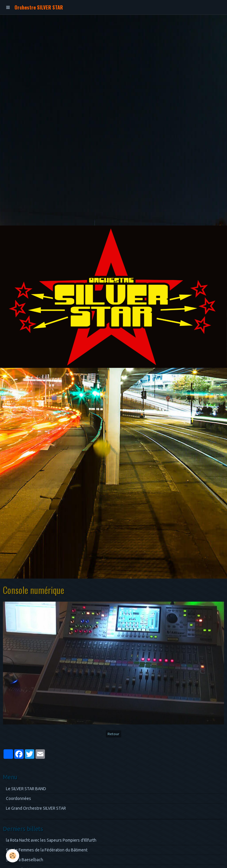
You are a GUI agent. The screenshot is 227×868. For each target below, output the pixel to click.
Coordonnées (18, 798)
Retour (113, 734)
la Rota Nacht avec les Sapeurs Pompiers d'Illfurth (51, 840)
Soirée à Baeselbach (25, 860)
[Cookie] (13, 856)
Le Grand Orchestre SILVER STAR (36, 808)
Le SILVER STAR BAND (26, 789)
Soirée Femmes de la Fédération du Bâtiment (47, 850)
